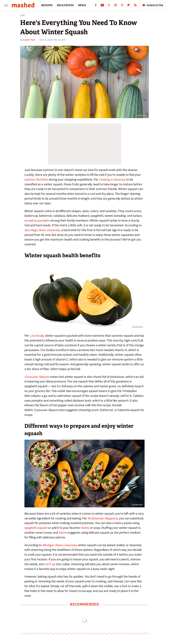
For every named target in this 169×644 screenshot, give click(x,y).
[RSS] (135, 6)
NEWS (82, 5)
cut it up (50, 564)
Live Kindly (37, 336)
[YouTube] (102, 6)
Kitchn (63, 533)
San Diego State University (42, 230)
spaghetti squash (36, 528)
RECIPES (47, 5)
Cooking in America (112, 180)
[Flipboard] (129, 6)
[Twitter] (109, 6)
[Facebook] (96, 6)
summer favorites (36, 180)
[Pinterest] (122, 6)
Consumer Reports (37, 377)
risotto (85, 528)
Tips (23, 15)
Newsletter (152, 5)
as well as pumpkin (37, 220)
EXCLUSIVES (65, 5)
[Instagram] (116, 6)
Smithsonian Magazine (103, 518)
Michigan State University (59, 545)
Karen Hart (29, 40)
